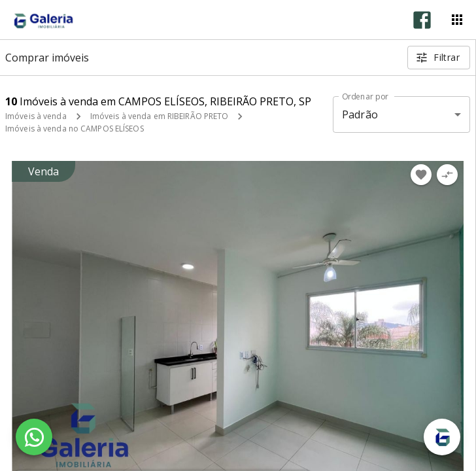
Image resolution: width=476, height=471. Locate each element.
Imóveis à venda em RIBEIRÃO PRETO (160, 116)
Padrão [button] (360, 114)
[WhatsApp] (34, 437)
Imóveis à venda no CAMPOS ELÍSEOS (75, 129)
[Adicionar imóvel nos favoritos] (421, 175)
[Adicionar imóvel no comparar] (447, 175)
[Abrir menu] (457, 20)
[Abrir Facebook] (422, 20)
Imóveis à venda (36, 116)
